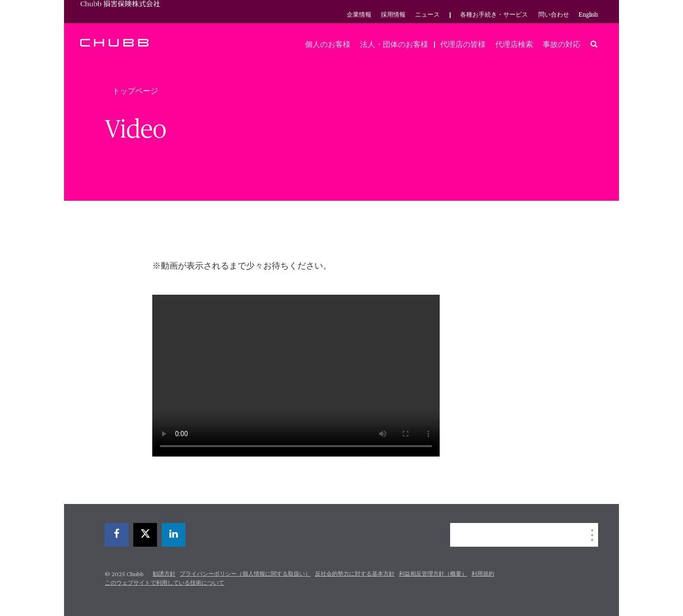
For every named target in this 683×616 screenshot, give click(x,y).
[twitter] (145, 535)
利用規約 (483, 574)
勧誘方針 (164, 574)
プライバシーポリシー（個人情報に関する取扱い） (245, 574)
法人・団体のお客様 (394, 45)
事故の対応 (562, 45)
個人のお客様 (328, 45)
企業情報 (359, 15)
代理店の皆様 (463, 45)
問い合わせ (554, 15)
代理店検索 (514, 45)
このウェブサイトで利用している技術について (165, 583)
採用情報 (393, 15)
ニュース (427, 15)
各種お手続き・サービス (494, 15)
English (588, 15)
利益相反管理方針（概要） (433, 574)
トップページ (135, 91)
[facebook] (117, 535)
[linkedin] (174, 535)
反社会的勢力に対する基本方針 (355, 574)
